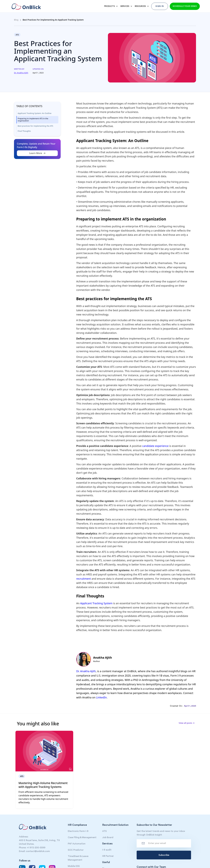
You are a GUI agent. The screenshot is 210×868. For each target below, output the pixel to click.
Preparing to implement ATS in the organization (33, 120)
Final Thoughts (24, 131)
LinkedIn (101, 697)
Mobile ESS (74, 866)
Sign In (160, 6)
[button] (110, 6)
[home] (26, 5)
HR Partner (108, 856)
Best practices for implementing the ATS (35, 126)
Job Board (108, 837)
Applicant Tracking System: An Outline (34, 113)
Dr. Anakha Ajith (86, 671)
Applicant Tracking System (96, 603)
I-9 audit (107, 850)
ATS (104, 831)
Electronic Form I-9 (78, 831)
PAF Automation (77, 844)
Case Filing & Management (82, 837)
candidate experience (155, 446)
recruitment (84, 579)
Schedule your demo (185, 6)
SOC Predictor (76, 850)
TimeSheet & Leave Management (78, 858)
